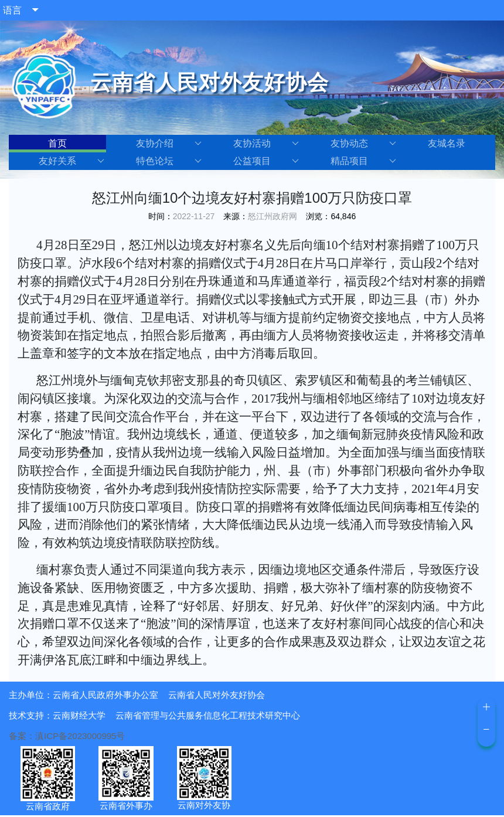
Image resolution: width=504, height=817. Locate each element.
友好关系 (71, 161)
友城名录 (447, 143)
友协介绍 (169, 144)
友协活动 (266, 144)
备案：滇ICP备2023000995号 (67, 736)
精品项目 (363, 161)
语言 (12, 10)
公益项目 (266, 161)
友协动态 (363, 144)
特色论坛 (169, 161)
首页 (57, 143)
